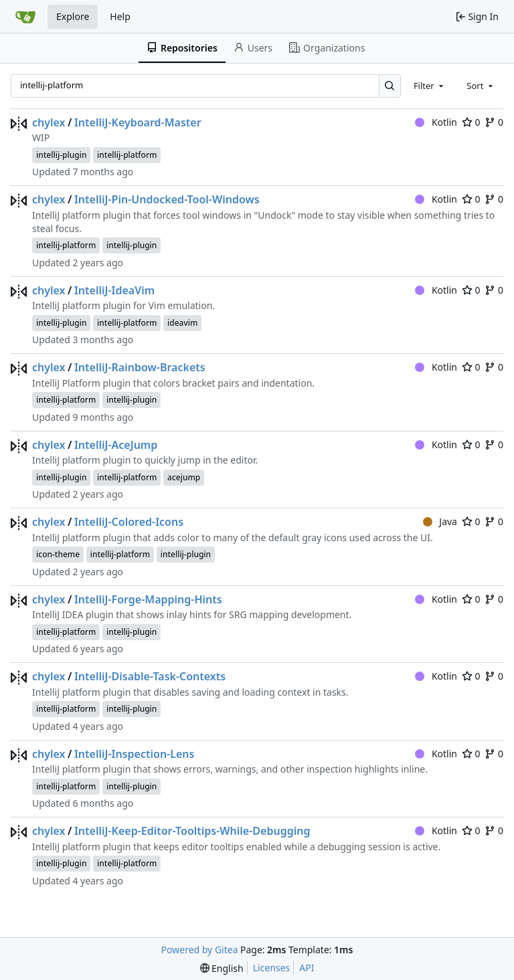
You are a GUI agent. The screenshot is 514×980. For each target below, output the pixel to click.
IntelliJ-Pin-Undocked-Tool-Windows (167, 199)
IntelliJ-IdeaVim (114, 290)
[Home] (25, 17)
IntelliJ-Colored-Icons (129, 522)
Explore (73, 16)
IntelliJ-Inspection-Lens (134, 754)
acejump (184, 477)
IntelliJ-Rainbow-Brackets (140, 367)
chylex (49, 122)
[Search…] (390, 86)
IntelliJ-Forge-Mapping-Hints (148, 599)
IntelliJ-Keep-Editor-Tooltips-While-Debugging (192, 831)
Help (120, 16)
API (307, 968)
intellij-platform (127, 155)
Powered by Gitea (200, 950)
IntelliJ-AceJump (116, 445)
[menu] (222, 968)
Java (440, 521)
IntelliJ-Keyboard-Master (138, 122)
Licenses (272, 968)
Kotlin (436, 122)
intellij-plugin (61, 155)
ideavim (182, 323)
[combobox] (430, 86)
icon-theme (58, 554)
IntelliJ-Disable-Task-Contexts (150, 676)
